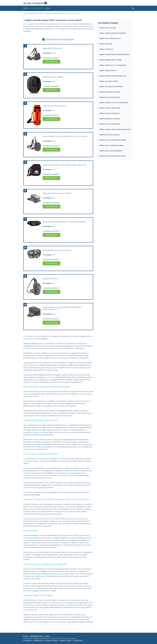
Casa (48, 8)
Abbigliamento (37, 8)
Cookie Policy (65, 640)
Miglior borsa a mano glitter (110, 97)
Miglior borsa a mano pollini (110, 124)
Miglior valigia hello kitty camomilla (113, 33)
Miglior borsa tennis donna (110, 135)
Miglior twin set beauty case (110, 38)
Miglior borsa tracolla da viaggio (112, 145)
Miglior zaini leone (106, 49)
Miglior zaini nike (106, 44)
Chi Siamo (27, 640)
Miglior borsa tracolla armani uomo (113, 156)
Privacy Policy (51, 640)
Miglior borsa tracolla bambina (111, 151)
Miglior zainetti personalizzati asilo (113, 76)
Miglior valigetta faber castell (111, 60)
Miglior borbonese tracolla (110, 119)
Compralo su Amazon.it (51, 58)
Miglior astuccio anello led (109, 113)
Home (26, 8)
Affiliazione (38, 640)
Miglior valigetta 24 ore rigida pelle (113, 65)
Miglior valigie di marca (108, 70)
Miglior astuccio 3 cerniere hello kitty (114, 103)
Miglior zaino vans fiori (108, 28)
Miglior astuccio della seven (110, 108)
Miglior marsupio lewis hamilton (111, 87)
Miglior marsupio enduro (109, 81)
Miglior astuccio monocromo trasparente (115, 129)
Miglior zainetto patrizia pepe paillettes (115, 54)
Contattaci (78, 640)
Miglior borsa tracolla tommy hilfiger (113, 140)
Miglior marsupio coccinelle (110, 92)
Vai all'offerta (51, 62)
